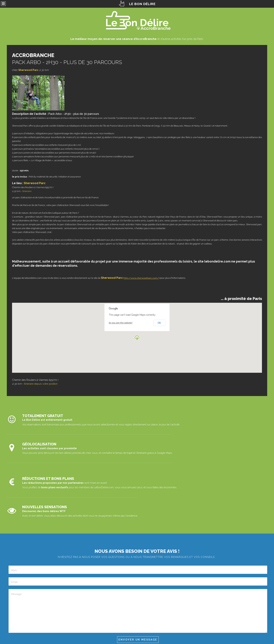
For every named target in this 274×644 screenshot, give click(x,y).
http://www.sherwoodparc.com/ (141, 278)
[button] (137, 338)
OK (159, 323)
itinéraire (27, 191)
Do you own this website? (121, 323)
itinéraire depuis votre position (41, 384)
